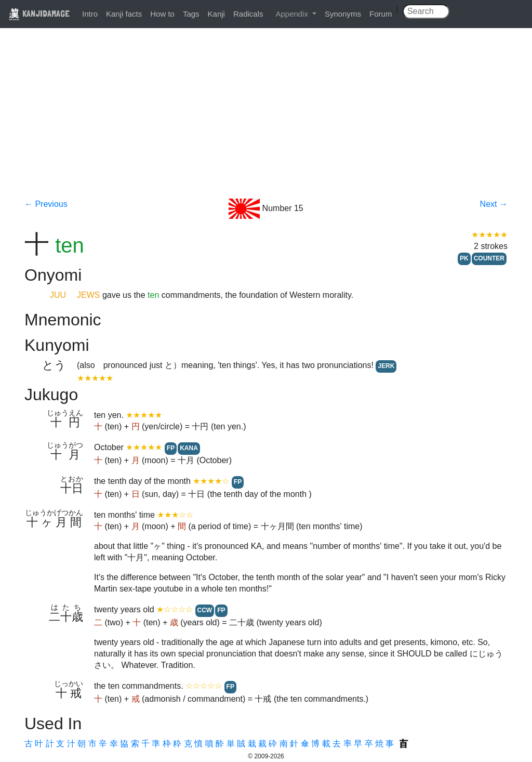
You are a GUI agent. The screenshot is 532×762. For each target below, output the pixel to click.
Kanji (216, 14)
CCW (205, 610)
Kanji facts (124, 14)
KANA (189, 448)
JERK (386, 366)
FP (171, 448)
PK (464, 258)
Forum (381, 14)
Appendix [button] (293, 14)
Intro (90, 14)
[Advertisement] (266, 121)
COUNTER (489, 258)
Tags (191, 14)
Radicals (248, 14)
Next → (494, 204)
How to (162, 14)
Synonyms (343, 14)
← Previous (46, 204)
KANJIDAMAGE (39, 13)
